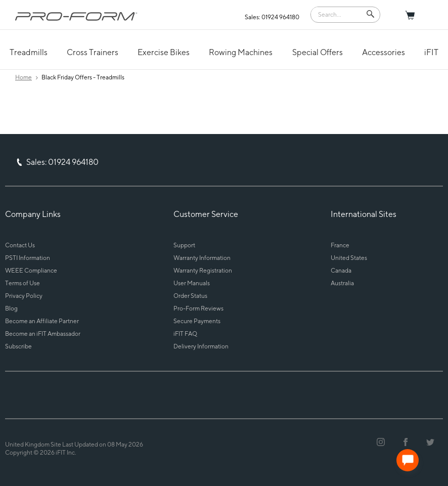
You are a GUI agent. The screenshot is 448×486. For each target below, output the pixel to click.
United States (349, 258)
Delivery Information (201, 346)
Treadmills (29, 52)
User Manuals (192, 283)
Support (184, 245)
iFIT (431, 52)
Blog (11, 308)
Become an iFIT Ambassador (43, 334)
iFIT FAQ (185, 334)
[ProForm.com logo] (76, 16)
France (340, 245)
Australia (342, 283)
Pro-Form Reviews (198, 308)
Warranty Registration (203, 270)
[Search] (338, 14)
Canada (341, 270)
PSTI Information (28, 258)
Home (24, 77)
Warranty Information (202, 258)
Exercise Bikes (164, 52)
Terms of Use (23, 283)
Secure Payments (197, 321)
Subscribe (18, 346)
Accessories (384, 52)
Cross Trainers (93, 52)
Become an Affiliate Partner (42, 321)
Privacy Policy (24, 296)
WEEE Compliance (31, 270)
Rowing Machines (241, 52)
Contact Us (20, 245)
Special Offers (318, 52)
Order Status (190, 296)
